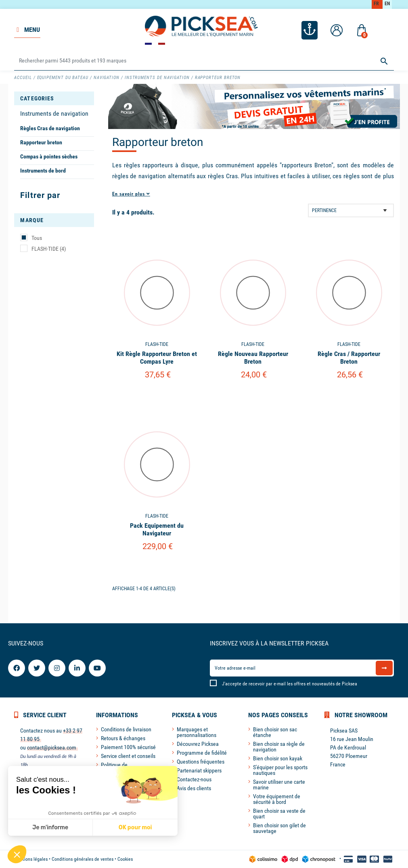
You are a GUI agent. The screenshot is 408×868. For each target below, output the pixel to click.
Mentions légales (31, 859)
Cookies (125, 859)
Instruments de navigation (54, 113)
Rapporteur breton (41, 142)
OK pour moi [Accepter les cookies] (135, 827)
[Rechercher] (204, 61)
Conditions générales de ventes (83, 859)
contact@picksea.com (52, 747)
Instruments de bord (43, 171)
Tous (37, 238)
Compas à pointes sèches (49, 156)
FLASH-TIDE (49, 249)
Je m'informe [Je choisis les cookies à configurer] (50, 827)
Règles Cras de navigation (50, 128)
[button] (17, 854)
